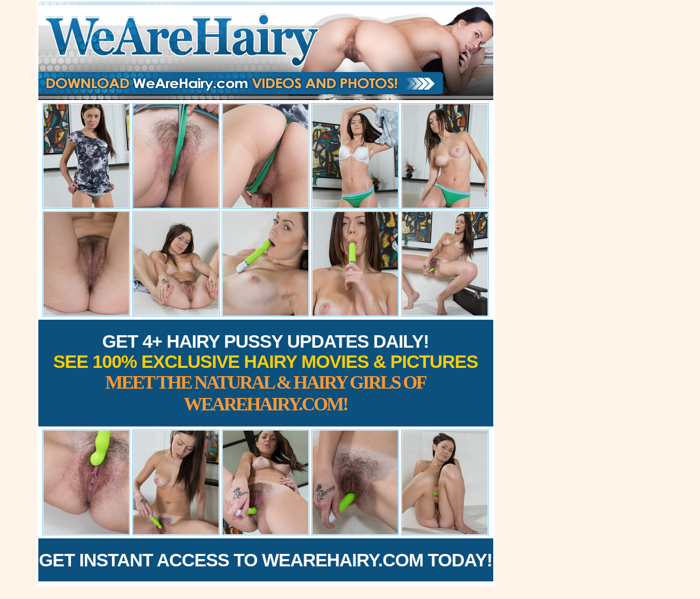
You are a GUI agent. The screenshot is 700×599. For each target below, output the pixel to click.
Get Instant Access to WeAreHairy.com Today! (266, 560)
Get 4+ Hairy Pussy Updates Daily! (266, 373)
